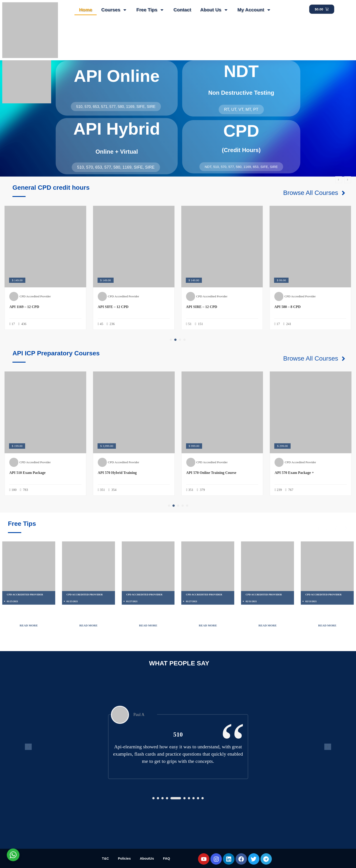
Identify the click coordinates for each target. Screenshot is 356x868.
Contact (182, 10)
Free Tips (150, 10)
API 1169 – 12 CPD (24, 307)
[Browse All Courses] (343, 193)
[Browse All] (346, 528)
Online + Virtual (117, 152)
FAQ (166, 858)
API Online (117, 76)
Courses (114, 10)
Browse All (328, 528)
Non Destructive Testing (241, 93)
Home (86, 10)
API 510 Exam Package (27, 473)
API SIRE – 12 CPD (202, 307)
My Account (254, 10)
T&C (105, 858)
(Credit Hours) (241, 150)
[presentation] (339, 180)
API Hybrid (117, 129)
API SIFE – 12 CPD (113, 307)
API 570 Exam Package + (294, 473)
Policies (124, 858)
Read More (29, 625)
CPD (241, 131)
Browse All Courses (311, 193)
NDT (241, 71)
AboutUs (147, 858)
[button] (171, 340)
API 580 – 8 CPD (287, 307)
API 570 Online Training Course (211, 473)
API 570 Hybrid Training (117, 473)
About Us (214, 10)
